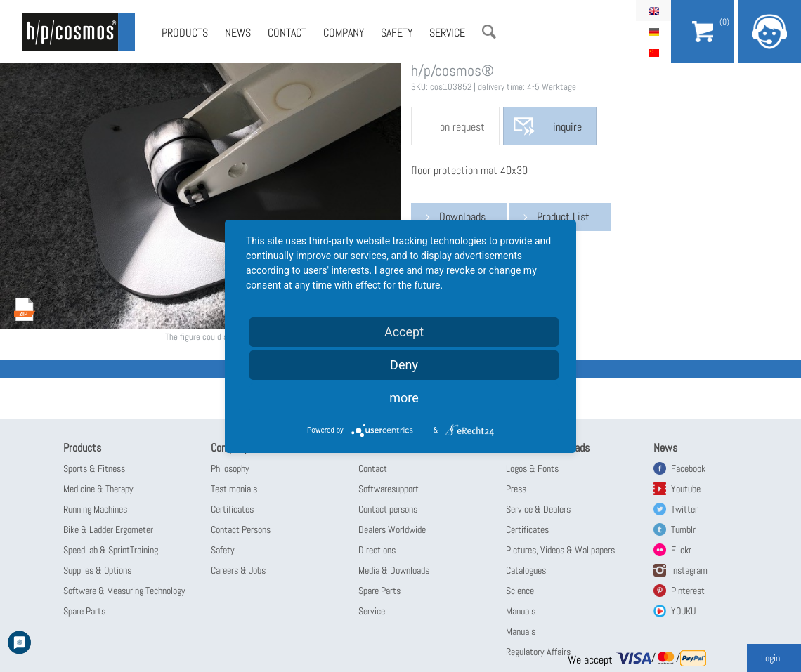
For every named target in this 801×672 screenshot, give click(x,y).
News (238, 33)
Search (489, 32)
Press (516, 489)
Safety (397, 33)
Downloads (462, 217)
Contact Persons (241, 529)
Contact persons (388, 509)
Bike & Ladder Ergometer (108, 529)
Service (447, 33)
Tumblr (683, 529)
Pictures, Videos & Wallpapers (560, 550)
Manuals (521, 611)
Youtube (686, 489)
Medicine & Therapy (98, 489)
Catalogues (526, 570)
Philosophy (230, 468)
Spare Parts (84, 611)
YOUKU (683, 611)
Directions (377, 550)
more (404, 398)
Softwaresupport (389, 489)
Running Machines (95, 509)
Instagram (689, 570)
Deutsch (653, 32)
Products (185, 33)
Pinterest (688, 591)
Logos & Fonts (532, 468)
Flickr (681, 550)
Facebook (688, 468)
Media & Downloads (394, 570)
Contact (287, 33)
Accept (404, 332)
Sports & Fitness (94, 468)
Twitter (684, 509)
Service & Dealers (538, 509)
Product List (563, 217)
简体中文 (653, 53)
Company (344, 33)
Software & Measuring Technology (124, 591)
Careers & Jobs (238, 570)
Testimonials (234, 489)
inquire (567, 127)
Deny (404, 365)
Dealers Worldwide (392, 529)
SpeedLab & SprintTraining (111, 550)
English (653, 11)
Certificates (232, 509)
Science (520, 591)
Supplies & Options (97, 570)
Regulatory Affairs (538, 652)
